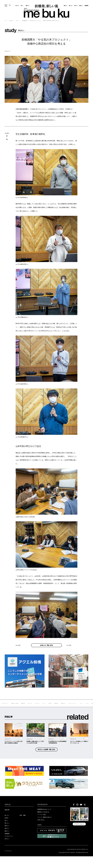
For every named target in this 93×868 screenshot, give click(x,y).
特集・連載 (24, 824)
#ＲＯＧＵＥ (44, 707)
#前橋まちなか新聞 (26, 707)
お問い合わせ (42, 830)
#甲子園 (68, 707)
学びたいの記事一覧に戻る (46, 758)
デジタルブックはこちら (79, 834)
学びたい (75, 5)
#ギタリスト (53, 707)
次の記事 (70, 650)
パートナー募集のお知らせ (47, 827)
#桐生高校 (75, 707)
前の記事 (19, 650)
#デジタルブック (14, 707)
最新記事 (8, 819)
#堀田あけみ (84, 707)
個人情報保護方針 (10, 863)
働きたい (81, 5)
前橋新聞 (86, 5)
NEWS (7, 827)
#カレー (61, 707)
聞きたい (27, 5)
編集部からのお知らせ (46, 821)
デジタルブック (10, 847)
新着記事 (12, 21)
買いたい (70, 5)
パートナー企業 (43, 824)
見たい (23, 5)
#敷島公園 (36, 707)
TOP (6, 20)
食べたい (18, 5)
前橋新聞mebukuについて (47, 818)
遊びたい (65, 5)
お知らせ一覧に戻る (46, 647)
